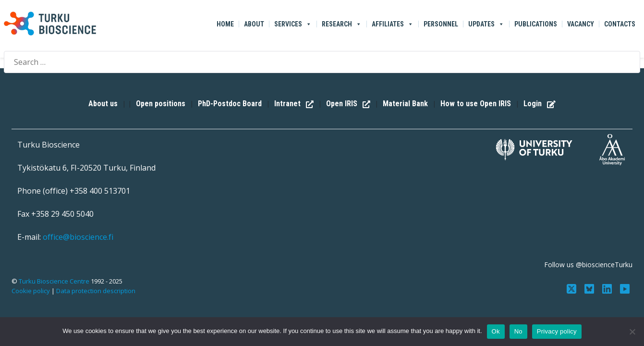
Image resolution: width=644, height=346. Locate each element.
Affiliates (393, 24)
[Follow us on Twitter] (573, 288)
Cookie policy (31, 291)
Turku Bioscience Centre (55, 281)
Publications (536, 24)
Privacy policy (557, 331)
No (518, 331)
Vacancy (581, 24)
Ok (496, 331)
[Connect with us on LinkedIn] (608, 288)
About (254, 24)
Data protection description (96, 291)
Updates (486, 24)
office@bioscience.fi (78, 237)
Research (342, 24)
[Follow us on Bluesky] (590, 288)
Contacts (620, 24)
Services (293, 24)
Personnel (441, 24)
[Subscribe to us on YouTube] (625, 288)
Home (225, 24)
